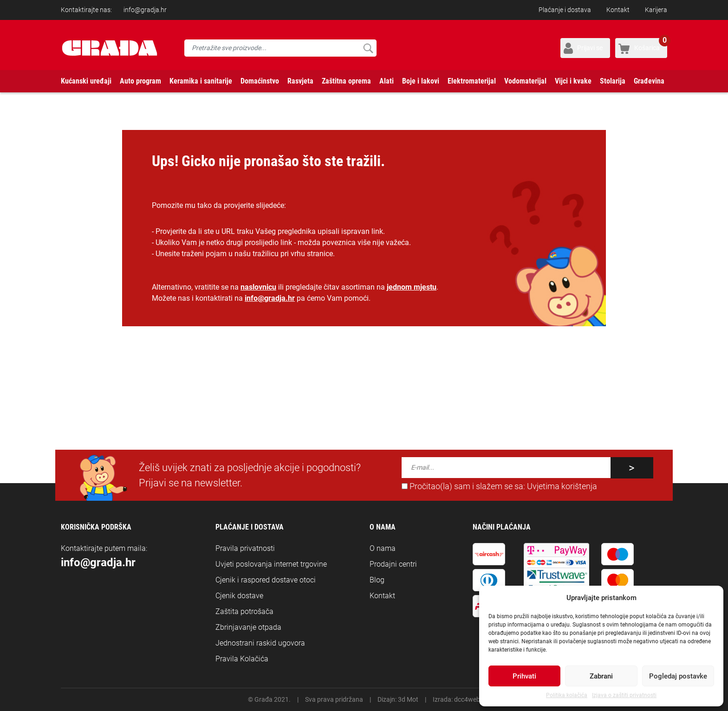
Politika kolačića (567, 695)
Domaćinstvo (260, 81)
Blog (377, 580)
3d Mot (408, 699)
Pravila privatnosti (245, 548)
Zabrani (601, 676)
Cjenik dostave (239, 596)
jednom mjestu (412, 287)
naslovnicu (258, 287)
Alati (387, 81)
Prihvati (524, 676)
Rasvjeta (300, 81)
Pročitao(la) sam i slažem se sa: (499, 486)
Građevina (649, 81)
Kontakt (618, 10)
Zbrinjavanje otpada (248, 627)
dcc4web (467, 699)
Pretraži (368, 48)
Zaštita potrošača (244, 611)
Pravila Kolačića (242, 659)
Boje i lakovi (421, 81)
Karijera (656, 10)
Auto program (140, 81)
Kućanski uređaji (86, 81)
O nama (383, 548)
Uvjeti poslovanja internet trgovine (271, 564)
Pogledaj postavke (678, 676)
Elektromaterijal (472, 81)
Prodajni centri (393, 564)
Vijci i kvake (573, 81)
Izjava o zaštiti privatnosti (624, 695)
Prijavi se (590, 48)
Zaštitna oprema (346, 81)
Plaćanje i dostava (565, 10)
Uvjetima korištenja (562, 486)
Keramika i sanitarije (201, 81)
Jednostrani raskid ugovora (260, 643)
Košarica (651, 45)
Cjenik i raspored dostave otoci (266, 580)
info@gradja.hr (145, 10)
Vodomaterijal (525, 81)
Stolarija (613, 81)
